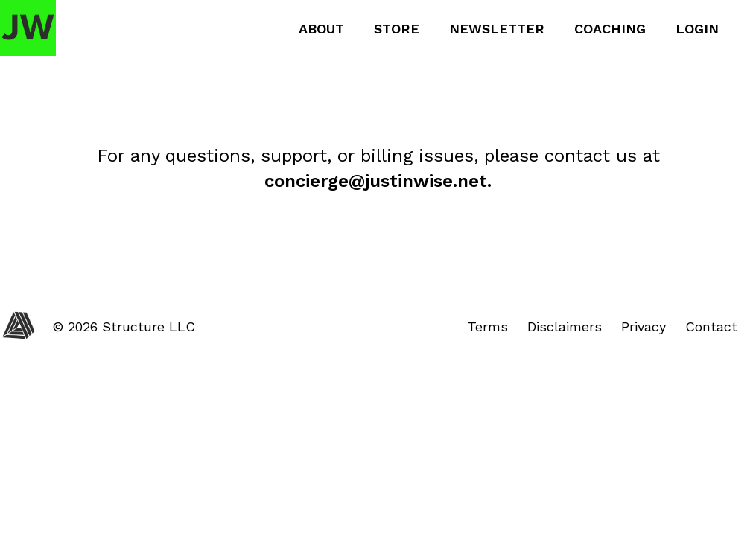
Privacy (644, 326)
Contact (711, 326)
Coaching (610, 29)
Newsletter (497, 29)
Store (397, 29)
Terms (488, 326)
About (321, 29)
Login (697, 29)
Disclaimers (565, 326)
